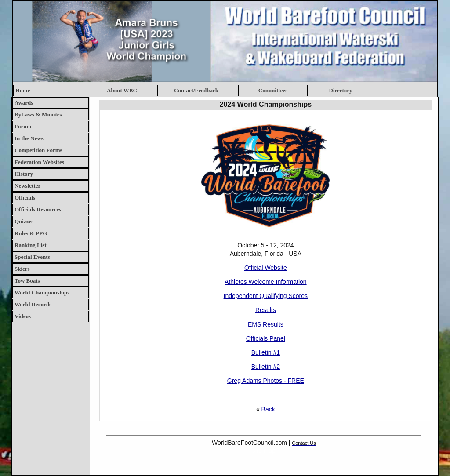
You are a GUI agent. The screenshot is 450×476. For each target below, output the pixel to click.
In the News (29, 138)
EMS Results (266, 324)
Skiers (22, 269)
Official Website (266, 268)
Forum (23, 126)
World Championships (42, 293)
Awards (24, 103)
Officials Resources (38, 209)
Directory (340, 90)
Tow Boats (27, 281)
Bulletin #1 (266, 352)
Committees (273, 90)
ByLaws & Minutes (38, 114)
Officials (25, 198)
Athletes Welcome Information (266, 282)
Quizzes (24, 221)
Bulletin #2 (266, 367)
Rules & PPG (31, 233)
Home (23, 90)
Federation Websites (39, 162)
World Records (33, 304)
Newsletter (27, 186)
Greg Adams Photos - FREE (266, 381)
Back (268, 409)
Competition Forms (38, 150)
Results (266, 310)
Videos (23, 316)
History (24, 174)
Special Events (32, 257)
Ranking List (31, 245)
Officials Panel (266, 338)
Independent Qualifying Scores (266, 296)
